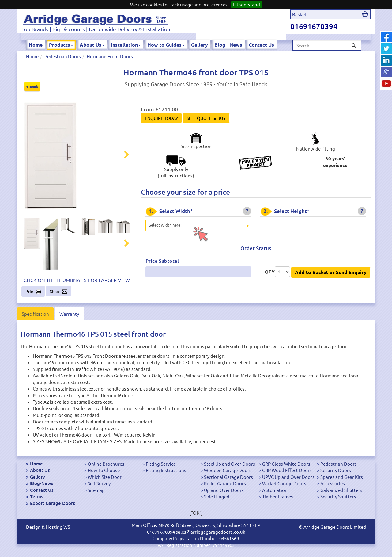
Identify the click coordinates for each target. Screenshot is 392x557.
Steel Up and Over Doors (230, 464)
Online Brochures (106, 464)
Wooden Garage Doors (228, 470)
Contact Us (261, 45)
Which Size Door (105, 477)
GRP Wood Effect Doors (287, 470)
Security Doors (336, 470)
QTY (270, 272)
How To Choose (104, 470)
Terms (37, 496)
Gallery (200, 45)
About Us (92, 45)
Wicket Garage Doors (284, 483)
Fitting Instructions (166, 470)
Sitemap (96, 490)
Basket (299, 14)
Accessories (333, 483)
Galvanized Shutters (341, 490)
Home (36, 45)
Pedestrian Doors (63, 56)
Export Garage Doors (53, 503)
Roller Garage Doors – (226, 483)
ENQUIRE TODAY (161, 118)
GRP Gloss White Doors (286, 464)
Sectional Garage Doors (228, 477)
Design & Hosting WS (48, 527)
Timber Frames (278, 496)
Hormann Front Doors (110, 56)
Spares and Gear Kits (342, 477)
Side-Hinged (217, 496)
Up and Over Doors (224, 490)
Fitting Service (161, 464)
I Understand (247, 4)
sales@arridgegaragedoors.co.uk (211, 532)
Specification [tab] (35, 314)
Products (61, 45)
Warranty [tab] (69, 314)
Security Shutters (338, 496)
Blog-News (42, 483)
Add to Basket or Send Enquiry (331, 272)
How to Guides (166, 45)
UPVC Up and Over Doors (288, 477)
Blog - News (228, 45)
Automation (275, 490)
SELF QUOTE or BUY (206, 118)
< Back (32, 86)
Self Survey (99, 483)
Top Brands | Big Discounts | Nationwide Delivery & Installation (96, 29)
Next (123, 155)
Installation (126, 45)
